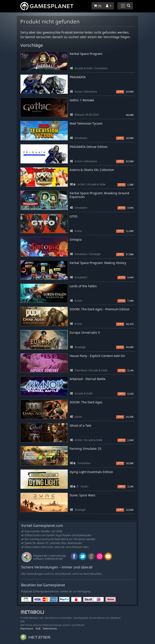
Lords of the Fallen (83, 286)
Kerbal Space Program (86, 54)
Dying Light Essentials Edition (91, 472)
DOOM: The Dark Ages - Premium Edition (100, 309)
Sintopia (76, 239)
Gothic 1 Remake (82, 100)
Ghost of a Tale (80, 425)
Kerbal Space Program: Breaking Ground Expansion (99, 195)
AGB (38, 628)
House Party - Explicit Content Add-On (97, 356)
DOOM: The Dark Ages (86, 402)
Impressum (27, 628)
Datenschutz (50, 628)
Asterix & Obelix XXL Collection (92, 170)
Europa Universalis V (85, 332)
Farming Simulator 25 (85, 449)
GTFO (74, 216)
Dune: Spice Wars (83, 495)
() (97, 6)
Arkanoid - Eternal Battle (88, 379)
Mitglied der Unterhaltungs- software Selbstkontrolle (50, 557)
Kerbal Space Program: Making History (98, 263)
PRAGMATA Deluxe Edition (89, 147)
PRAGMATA (78, 77)
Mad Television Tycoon (86, 123)
